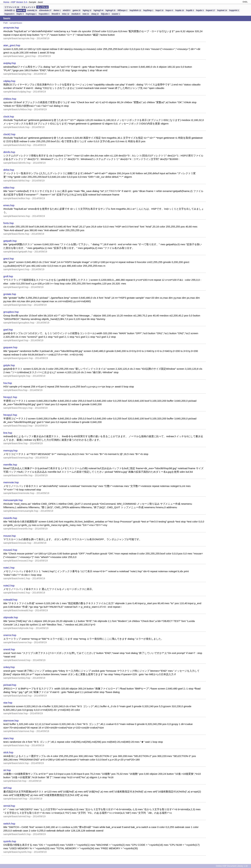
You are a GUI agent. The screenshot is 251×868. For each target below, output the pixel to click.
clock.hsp (9, 116)
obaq (95, 14)
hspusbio (44, 14)
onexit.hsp (9, 649)
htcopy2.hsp (10, 415)
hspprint (234, 10)
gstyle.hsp (9, 365)
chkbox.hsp (10, 99)
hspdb (190, 10)
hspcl (159, 10)
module (76, 14)
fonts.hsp (9, 223)
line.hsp (8, 433)
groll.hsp (8, 276)
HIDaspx (122, 10)
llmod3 (56, 14)
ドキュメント (28, 7)
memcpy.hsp (10, 450)
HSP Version (19, 2)
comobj (32, 10)
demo (57, 10)
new (86, 14)
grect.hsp (9, 259)
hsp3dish (135, 10)
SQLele (105, 14)
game (76, 10)
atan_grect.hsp (12, 45)
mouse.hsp (10, 536)
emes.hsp (9, 205)
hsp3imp (148, 10)
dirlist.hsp (9, 170)
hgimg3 (98, 10)
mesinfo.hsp (10, 518)
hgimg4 (111, 10)
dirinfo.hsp (9, 152)
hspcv (169, 10)
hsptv (20, 14)
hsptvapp (31, 14)
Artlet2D (10, 10)
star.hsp (8, 703)
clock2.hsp (9, 134)
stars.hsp (9, 738)
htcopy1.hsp (10, 397)
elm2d (67, 10)
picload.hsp (10, 685)
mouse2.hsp (10, 550)
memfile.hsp (10, 465)
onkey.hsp (9, 667)
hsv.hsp (8, 383)
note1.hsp (9, 568)
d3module (45, 10)
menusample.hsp (13, 500)
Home (6, 2)
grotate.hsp (10, 294)
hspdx (200, 10)
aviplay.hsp (10, 63)
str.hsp (7, 770)
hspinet (222, 10)
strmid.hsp (9, 806)
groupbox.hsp (11, 312)
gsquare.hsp (10, 347)
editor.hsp (9, 188)
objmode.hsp (11, 617)
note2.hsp (9, 586)
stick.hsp (8, 752)
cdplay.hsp (9, 81)
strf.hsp (8, 788)
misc (66, 14)
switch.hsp (9, 824)
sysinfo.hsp (10, 841)
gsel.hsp (8, 330)
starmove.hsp (11, 721)
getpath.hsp (10, 241)
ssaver (116, 14)
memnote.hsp (11, 482)
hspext (211, 10)
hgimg (87, 10)
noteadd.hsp (10, 600)
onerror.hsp (10, 635)
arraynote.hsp (11, 28)
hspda (180, 10)
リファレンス (12, 7)
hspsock (9, 14)
